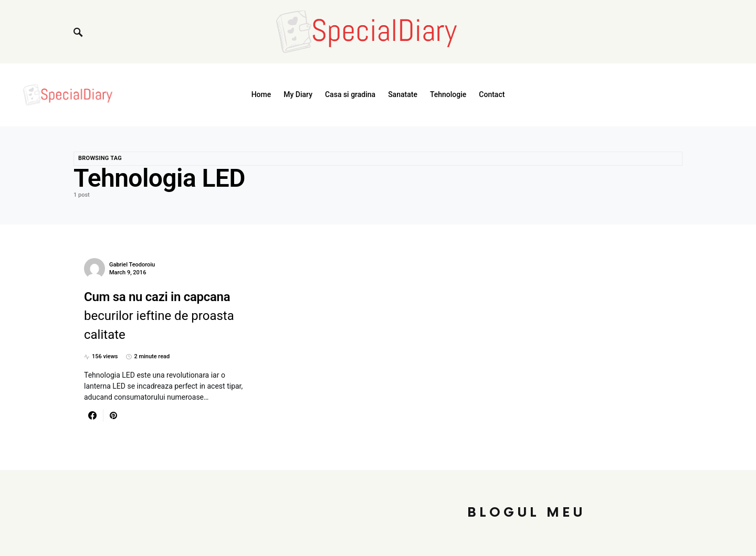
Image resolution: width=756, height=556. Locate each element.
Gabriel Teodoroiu (132, 265)
